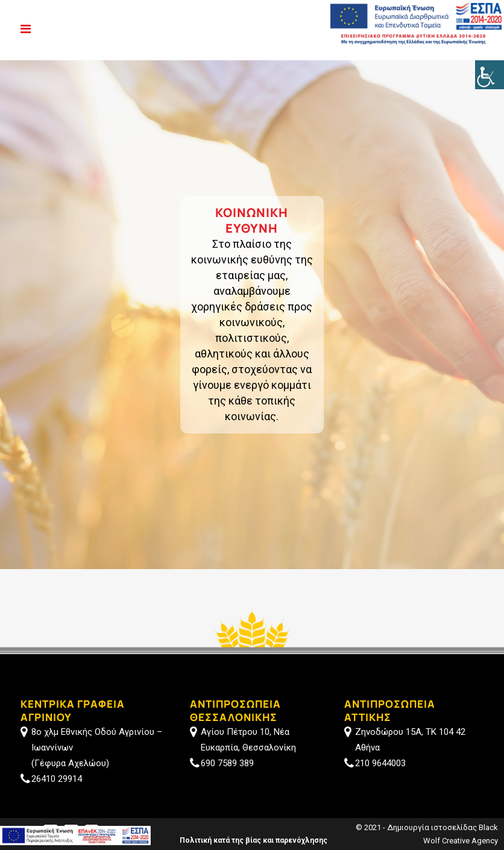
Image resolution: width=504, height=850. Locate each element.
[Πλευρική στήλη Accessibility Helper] (490, 75)
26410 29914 (57, 779)
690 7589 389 (227, 763)
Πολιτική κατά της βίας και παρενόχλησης (254, 840)
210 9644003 (380, 763)
